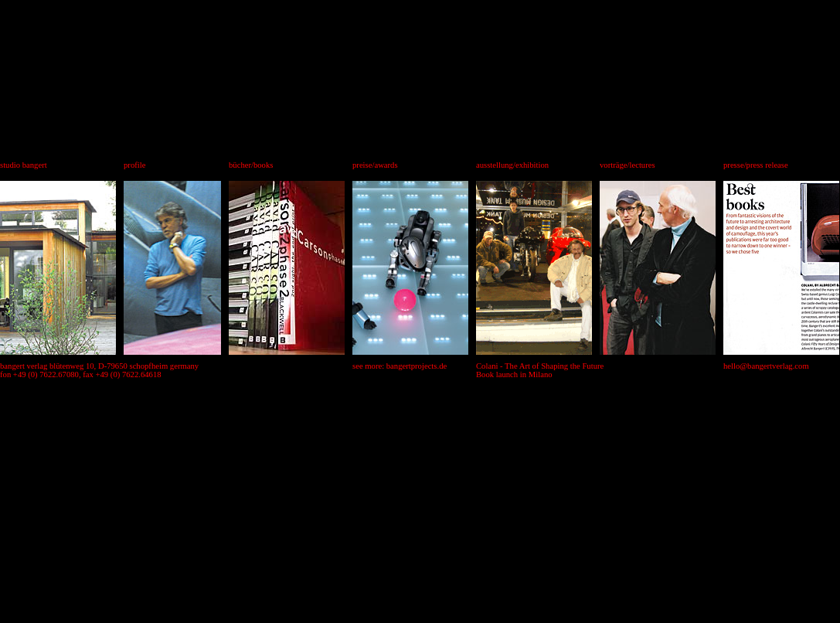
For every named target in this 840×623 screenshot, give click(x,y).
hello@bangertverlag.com (766, 366)
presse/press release (756, 165)
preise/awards (375, 165)
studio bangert (24, 165)
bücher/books (251, 165)
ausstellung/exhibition (512, 165)
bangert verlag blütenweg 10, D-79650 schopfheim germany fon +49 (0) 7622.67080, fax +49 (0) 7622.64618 (99, 370)
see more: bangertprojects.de (400, 366)
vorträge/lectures (627, 165)
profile (134, 165)
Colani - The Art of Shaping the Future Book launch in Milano (540, 370)
